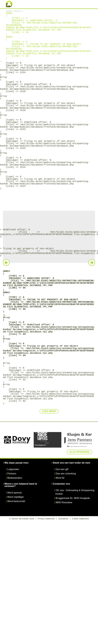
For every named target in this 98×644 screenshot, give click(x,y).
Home (9, 11)
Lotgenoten (13, 469)
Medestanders (15, 478)
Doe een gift (62, 469)
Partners (12, 474)
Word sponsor (15, 493)
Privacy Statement (46, 519)
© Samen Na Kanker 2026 (22, 519)
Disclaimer (63, 519)
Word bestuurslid (16, 501)
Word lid (60, 478)
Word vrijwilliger (16, 497)
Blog (17, 11)
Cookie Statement (80, 519)
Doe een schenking (66, 474)
